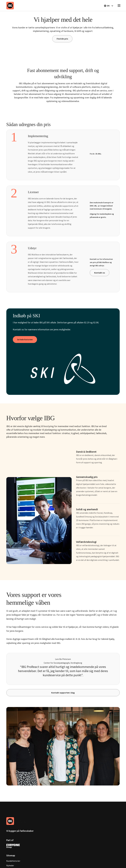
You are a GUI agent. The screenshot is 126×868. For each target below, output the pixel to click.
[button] (108, 6)
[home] (10, 6)
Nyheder (10, 865)
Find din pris (62, 39)
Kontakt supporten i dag (63, 693)
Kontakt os (100, 273)
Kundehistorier (13, 861)
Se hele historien (25, 339)
